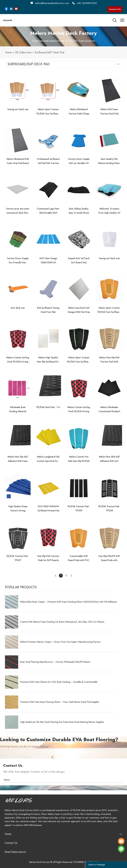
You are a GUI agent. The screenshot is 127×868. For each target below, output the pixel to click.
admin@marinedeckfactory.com (52, 3)
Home (8, 52)
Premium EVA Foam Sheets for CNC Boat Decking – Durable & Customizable (59, 682)
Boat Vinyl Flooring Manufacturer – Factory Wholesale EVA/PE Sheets (55, 662)
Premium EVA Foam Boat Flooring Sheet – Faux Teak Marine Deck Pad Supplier (60, 702)
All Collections (23, 52)
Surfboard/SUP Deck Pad (50, 52)
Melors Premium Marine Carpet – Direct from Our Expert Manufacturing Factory (60, 642)
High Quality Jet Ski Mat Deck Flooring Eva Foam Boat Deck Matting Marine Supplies (62, 722)
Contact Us (115, 9)
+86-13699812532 (87, 3)
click (63, 36)
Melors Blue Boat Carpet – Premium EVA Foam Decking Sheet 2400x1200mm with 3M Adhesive (69, 602)
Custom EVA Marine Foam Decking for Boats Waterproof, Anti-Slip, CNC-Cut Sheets (62, 622)
